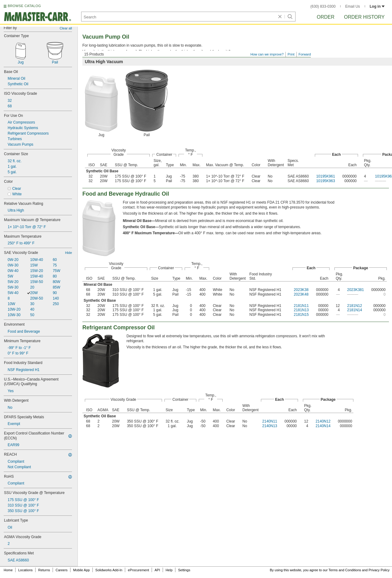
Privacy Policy (379, 570)
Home (8, 570)
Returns (44, 570)
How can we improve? (267, 54)
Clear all (66, 28)
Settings (184, 570)
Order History (364, 17)
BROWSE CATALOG (24, 6)
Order (326, 17)
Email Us (352, 6)
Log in (377, 6)
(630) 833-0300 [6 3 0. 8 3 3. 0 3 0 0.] (323, 6)
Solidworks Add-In (109, 570)
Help (169, 570)
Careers (61, 570)
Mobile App (81, 570)
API (157, 570)
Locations (26, 570)
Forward (305, 54)
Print (291, 54)
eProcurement (139, 570)
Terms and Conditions (345, 570)
